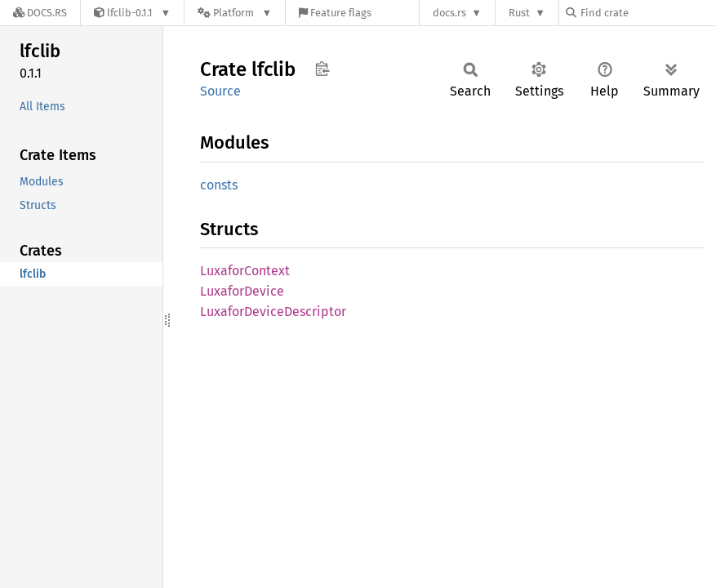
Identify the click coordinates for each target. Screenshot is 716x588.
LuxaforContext (245, 271)
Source (220, 91)
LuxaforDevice (242, 291)
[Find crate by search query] (647, 13)
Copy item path (322, 69)
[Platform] (235, 13)
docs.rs (449, 13)
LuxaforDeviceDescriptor (273, 312)
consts (219, 185)
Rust (519, 13)
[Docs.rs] (40, 13)
